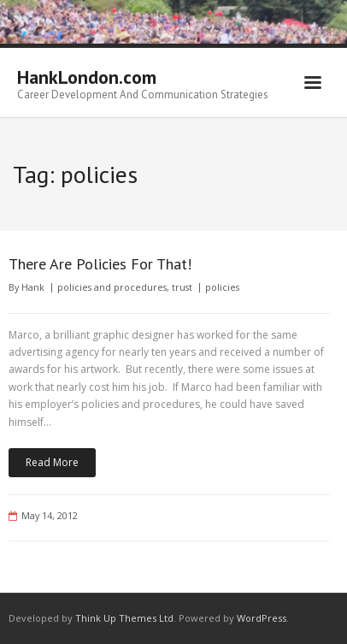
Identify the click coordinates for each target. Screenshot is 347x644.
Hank (33, 287)
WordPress (262, 618)
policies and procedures (112, 287)
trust (182, 287)
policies (222, 287)
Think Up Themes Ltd (124, 618)
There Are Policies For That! (100, 264)
